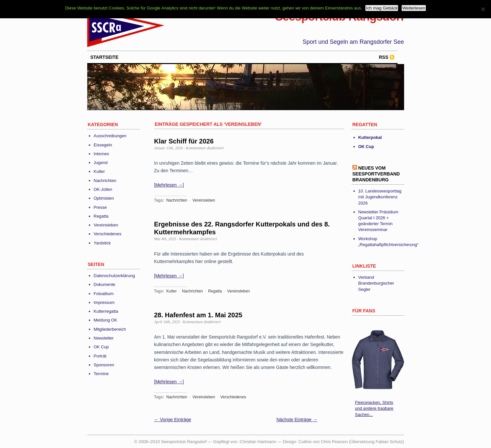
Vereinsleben (106, 225)
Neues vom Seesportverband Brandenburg (376, 174)
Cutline (305, 442)
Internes (101, 154)
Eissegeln (103, 145)
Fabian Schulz (389, 442)
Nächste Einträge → (297, 420)
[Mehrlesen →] (169, 185)
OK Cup (101, 347)
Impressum (104, 302)
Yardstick (102, 243)
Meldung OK (106, 320)
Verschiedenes (108, 234)
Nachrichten (105, 181)
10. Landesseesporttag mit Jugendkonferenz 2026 (380, 197)
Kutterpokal (370, 137)
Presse (100, 207)
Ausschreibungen (110, 136)
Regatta (101, 216)
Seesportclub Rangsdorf (339, 17)
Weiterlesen (414, 8)
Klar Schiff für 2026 (184, 141)
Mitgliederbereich (110, 329)
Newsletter (104, 338)
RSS (384, 57)
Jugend (101, 163)
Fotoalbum (104, 294)
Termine (101, 374)
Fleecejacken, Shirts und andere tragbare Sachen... (374, 408)
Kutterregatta (106, 311)
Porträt (100, 356)
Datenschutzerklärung (114, 276)
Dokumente (105, 284)
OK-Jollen (103, 189)
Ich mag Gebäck (382, 8)
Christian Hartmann (258, 442)
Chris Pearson (334, 442)
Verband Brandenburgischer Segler (376, 283)
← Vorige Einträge (173, 420)
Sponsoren (104, 365)
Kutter (99, 171)
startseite (105, 57)
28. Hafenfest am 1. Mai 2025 (198, 315)
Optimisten (104, 198)
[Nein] (483, 9)
